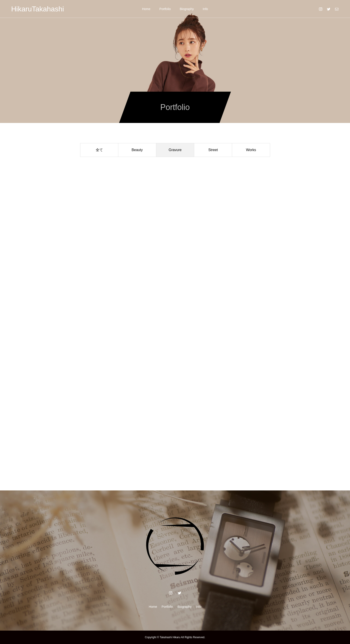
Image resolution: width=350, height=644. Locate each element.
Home (146, 9)
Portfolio (165, 9)
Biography (187, 9)
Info (205, 9)
